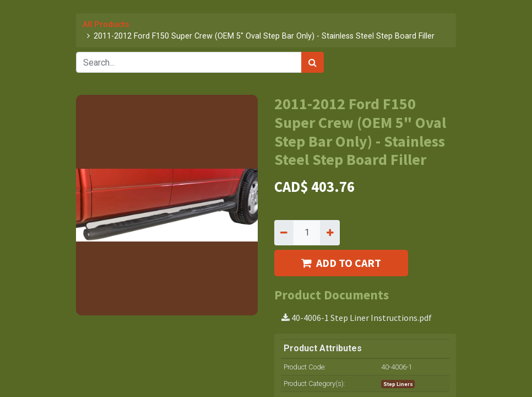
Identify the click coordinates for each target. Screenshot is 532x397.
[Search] (313, 62)
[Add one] (330, 233)
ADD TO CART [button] (341, 263)
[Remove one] (284, 233)
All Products (106, 25)
